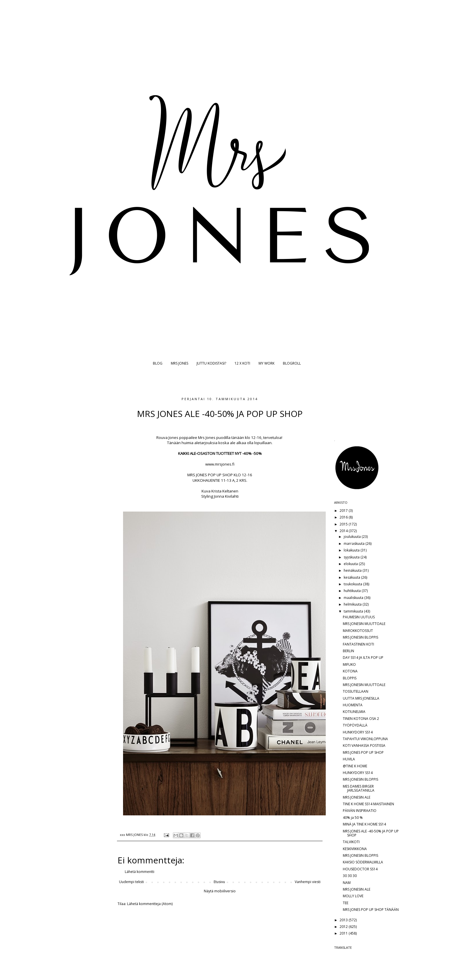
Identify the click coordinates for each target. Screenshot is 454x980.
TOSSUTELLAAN (356, 691)
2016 (344, 517)
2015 (344, 524)
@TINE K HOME (355, 766)
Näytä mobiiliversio (220, 891)
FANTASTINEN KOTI (358, 644)
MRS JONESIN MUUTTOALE (364, 624)
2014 (344, 531)
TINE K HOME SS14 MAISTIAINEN (368, 804)
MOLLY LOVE (353, 896)
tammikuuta (354, 611)
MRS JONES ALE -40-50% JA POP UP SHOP (371, 833)
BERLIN (348, 651)
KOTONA (350, 671)
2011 (344, 933)
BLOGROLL (292, 363)
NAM (347, 883)
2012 (344, 927)
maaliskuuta (354, 598)
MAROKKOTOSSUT (358, 631)
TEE (346, 903)
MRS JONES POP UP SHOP (363, 752)
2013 (344, 920)
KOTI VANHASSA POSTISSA (364, 745)
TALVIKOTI (351, 842)
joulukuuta (353, 537)
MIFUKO (349, 664)
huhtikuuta (353, 591)
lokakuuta (352, 550)
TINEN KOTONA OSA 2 (361, 719)
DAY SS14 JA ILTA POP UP (363, 658)
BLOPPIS (350, 678)
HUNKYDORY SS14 (358, 732)
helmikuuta (353, 604)
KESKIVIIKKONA (355, 849)
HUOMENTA (353, 705)
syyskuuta (352, 557)
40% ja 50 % (353, 818)
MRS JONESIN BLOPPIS (360, 637)
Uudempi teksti (131, 882)
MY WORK (267, 363)
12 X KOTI (242, 363)
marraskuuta (355, 544)
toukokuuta (353, 584)
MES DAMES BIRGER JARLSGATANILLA (359, 788)
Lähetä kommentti (140, 872)
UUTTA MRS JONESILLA (361, 698)
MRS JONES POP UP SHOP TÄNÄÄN (371, 910)
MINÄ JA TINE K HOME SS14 (364, 824)
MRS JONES (180, 363)
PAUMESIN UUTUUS (359, 617)
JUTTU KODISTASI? (211, 363)
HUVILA (349, 759)
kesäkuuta (352, 577)
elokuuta (351, 564)
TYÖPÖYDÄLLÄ (355, 725)
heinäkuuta (353, 570)
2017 (344, 511)
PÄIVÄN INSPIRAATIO (360, 811)
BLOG (158, 363)
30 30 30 (350, 876)
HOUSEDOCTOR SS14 (360, 869)
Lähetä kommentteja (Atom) (150, 904)
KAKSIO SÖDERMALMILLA (363, 862)
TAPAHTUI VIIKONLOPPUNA (365, 739)
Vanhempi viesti (308, 882)
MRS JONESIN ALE (357, 797)
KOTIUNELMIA (354, 712)
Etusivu (219, 882)
